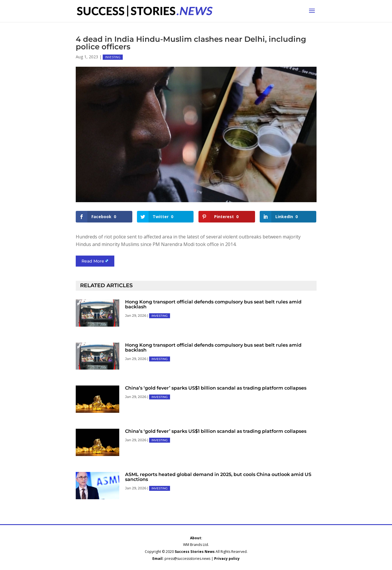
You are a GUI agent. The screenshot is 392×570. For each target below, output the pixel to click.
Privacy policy (227, 559)
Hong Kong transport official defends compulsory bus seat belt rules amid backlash (213, 304)
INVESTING (113, 57)
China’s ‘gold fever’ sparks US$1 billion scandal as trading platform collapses (216, 388)
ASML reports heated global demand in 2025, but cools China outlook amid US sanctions (218, 477)
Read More (93, 261)
